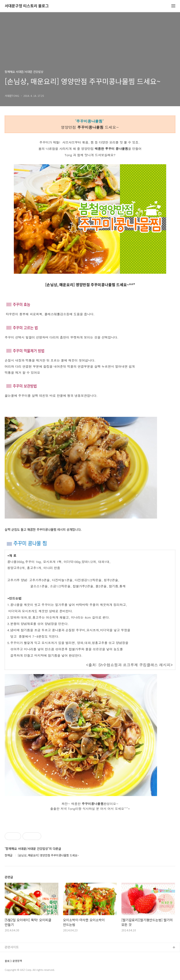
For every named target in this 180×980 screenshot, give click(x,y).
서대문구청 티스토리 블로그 (27, 6)
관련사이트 (12, 947)
